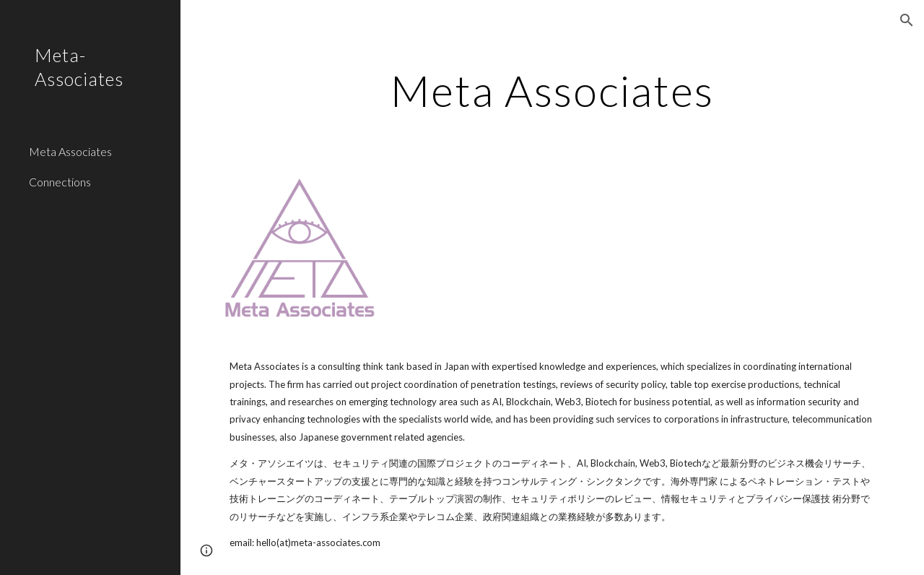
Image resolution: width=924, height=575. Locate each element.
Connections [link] (60, 182)
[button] (907, 20)
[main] (552, 90)
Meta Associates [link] (70, 151)
